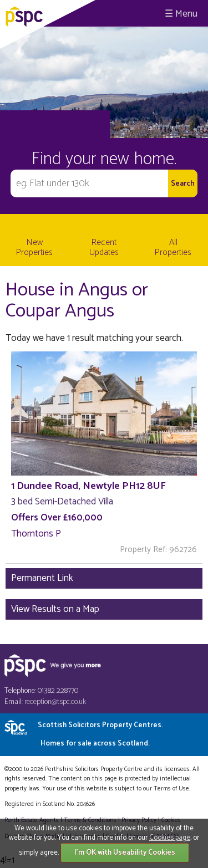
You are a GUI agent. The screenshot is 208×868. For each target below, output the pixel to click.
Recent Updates (104, 247)
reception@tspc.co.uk (55, 702)
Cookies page (170, 838)
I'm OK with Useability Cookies (125, 853)
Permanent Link (42, 578)
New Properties (34, 247)
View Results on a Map (55, 609)
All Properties (173, 247)
